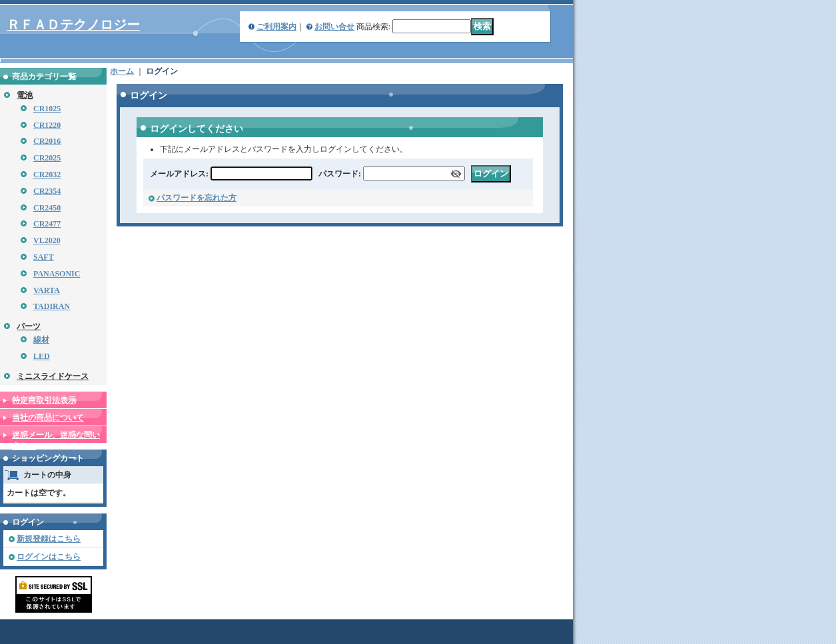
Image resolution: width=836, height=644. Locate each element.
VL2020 (47, 240)
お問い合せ (334, 27)
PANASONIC (57, 274)
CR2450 (47, 208)
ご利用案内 (276, 27)
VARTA (47, 290)
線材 (41, 340)
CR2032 (47, 174)
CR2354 (47, 191)
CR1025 (47, 109)
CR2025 (47, 158)
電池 (25, 95)
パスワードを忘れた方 (197, 198)
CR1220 (47, 125)
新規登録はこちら (49, 539)
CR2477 (47, 224)
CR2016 (47, 141)
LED (42, 356)
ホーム (122, 71)
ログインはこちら (49, 557)
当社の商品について (48, 418)
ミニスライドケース (53, 376)
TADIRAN (52, 306)
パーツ (29, 326)
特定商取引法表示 (44, 400)
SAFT (44, 257)
